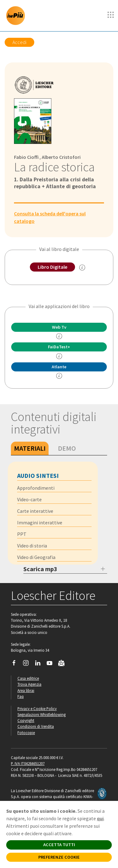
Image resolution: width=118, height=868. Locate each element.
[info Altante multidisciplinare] (59, 376)
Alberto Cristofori (61, 157)
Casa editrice (28, 678)
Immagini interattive (40, 522)
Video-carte (29, 499)
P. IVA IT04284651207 (28, 763)
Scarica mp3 (40, 569)
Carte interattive (35, 511)
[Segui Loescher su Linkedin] (40, 664)
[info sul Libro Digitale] (82, 267)
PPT (22, 534)
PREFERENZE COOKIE (59, 857)
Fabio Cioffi (26, 157)
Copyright (26, 720)
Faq (21, 696)
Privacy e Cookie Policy (37, 709)
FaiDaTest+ (59, 347)
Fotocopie (26, 733)
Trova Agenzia (29, 684)
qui (100, 818)
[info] (59, 336)
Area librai (26, 690)
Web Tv (59, 327)
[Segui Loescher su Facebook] (16, 664)
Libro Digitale (52, 267)
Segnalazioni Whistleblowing (42, 714)
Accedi (19, 42)
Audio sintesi (38, 476)
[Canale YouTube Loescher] (52, 664)
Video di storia (32, 546)
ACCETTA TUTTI (59, 845)
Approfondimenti (36, 488)
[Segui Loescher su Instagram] (28, 664)
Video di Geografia (36, 557)
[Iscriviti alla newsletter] (64, 664)
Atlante (59, 367)
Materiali (30, 448)
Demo (67, 448)
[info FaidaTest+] (59, 356)
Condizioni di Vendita (36, 726)
